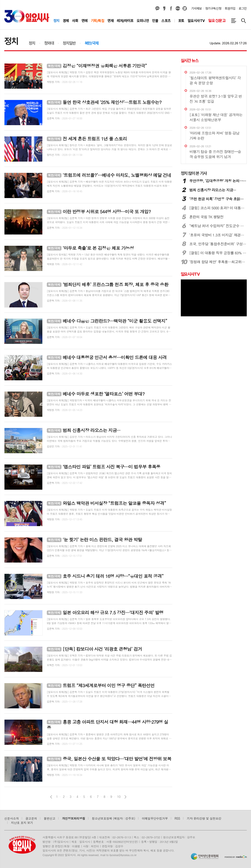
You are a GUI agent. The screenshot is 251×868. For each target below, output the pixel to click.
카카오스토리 (164, 9)
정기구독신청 (213, 9)
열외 (185, 9)
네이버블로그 (178, 9)
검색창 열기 (244, 21)
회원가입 (230, 9)
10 (119, 797)
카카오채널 (157, 9)
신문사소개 (11, 818)
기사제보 (197, 9)
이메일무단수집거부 (155, 818)
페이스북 (171, 9)
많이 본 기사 (194, 173)
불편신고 (49, 818)
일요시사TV (190, 274)
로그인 (243, 9)
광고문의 (31, 818)
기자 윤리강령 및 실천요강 (204, 818)
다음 (125, 797)
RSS (177, 818)
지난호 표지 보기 (22, 823)
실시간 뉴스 (190, 61)
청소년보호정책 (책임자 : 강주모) (113, 818)
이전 (51, 797)
